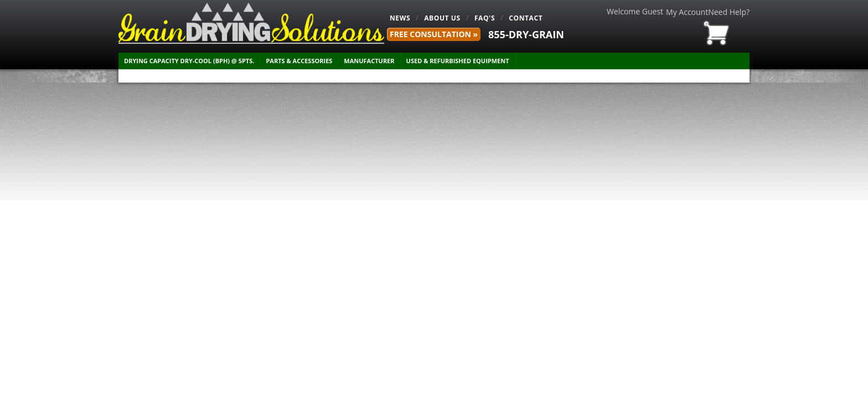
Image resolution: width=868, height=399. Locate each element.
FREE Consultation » (434, 34)
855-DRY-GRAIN (526, 34)
